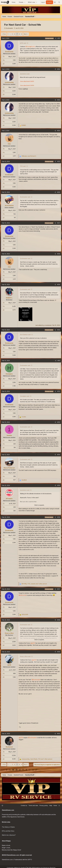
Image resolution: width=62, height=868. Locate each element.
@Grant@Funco (30, 47)
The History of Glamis (8, 826)
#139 (59, 652)
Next (25, 34)
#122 (59, 69)
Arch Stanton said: (25, 335)
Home (14, 2)
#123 (59, 100)
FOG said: (23, 166)
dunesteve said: (25, 490)
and (29, 156)
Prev (4, 34)
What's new (31, 2)
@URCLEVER (23, 595)
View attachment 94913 (27, 81)
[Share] (56, 38)
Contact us (24, 805)
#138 (59, 620)
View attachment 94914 (27, 85)
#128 (59, 254)
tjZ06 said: (23, 43)
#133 (59, 422)
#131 (59, 361)
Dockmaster (9, 28)
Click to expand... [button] (39, 505)
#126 (59, 192)
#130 (59, 330)
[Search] (59, 2)
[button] (25, 2)
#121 (59, 38)
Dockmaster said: (25, 197)
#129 (59, 285)
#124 (59, 131)
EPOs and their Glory (8, 830)
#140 (59, 734)
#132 (59, 391)
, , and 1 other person (34, 584)
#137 (59, 589)
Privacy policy (44, 805)
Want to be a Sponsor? (9, 834)
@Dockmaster (36, 680)
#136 (59, 517)
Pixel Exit (53, 866)
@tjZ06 (33, 643)
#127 (59, 223)
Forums (21, 2)
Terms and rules (33, 805)
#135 (59, 485)
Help (51, 805)
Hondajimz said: (25, 396)
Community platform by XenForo (25, 866)
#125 (59, 161)
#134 (59, 455)
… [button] (10, 34)
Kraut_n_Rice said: (25, 656)
